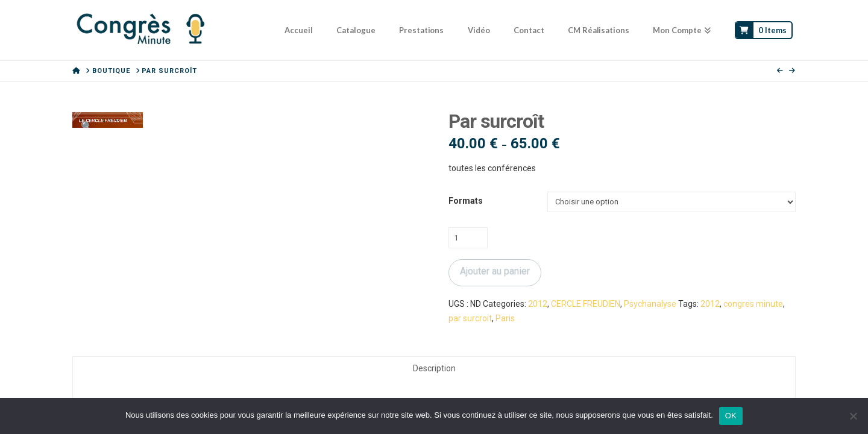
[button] (87, 127)
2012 (538, 304)
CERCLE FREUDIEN (586, 304)
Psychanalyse (650, 304)
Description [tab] (434, 368)
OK (731, 416)
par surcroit (470, 318)
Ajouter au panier (495, 271)
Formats (466, 201)
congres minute (753, 304)
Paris (505, 318)
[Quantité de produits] (468, 237)
